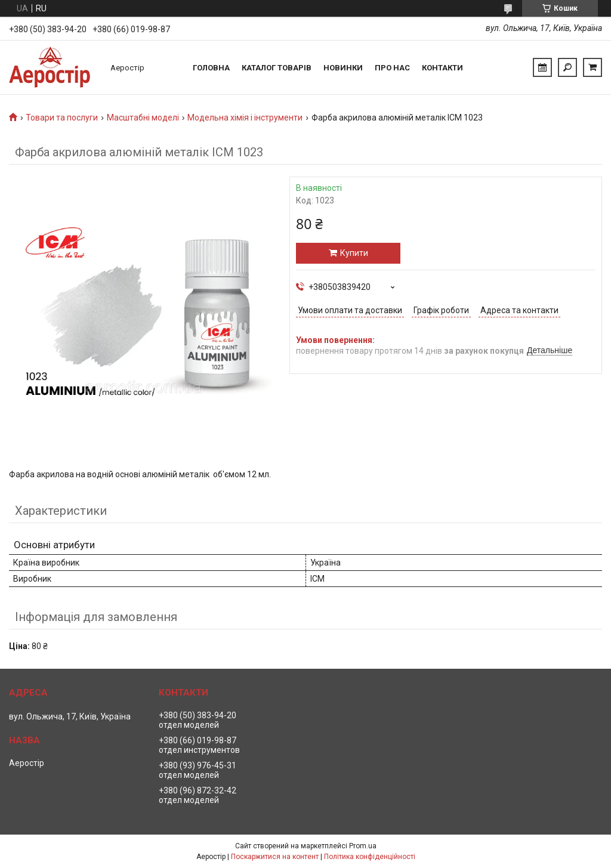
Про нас (392, 68)
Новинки (343, 68)
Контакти (442, 68)
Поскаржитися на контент (275, 857)
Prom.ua (363, 846)
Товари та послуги (62, 118)
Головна (211, 68)
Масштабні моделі (143, 118)
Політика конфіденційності (370, 857)
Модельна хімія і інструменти (245, 118)
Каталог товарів (277, 68)
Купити (354, 253)
